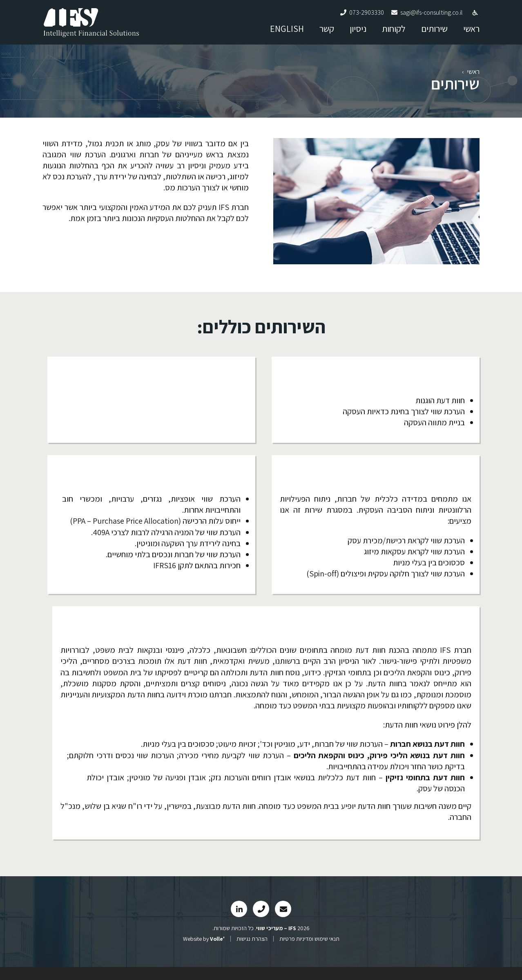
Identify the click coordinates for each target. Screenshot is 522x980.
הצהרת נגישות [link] (252, 952)
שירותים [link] (434, 32)
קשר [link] (327, 32)
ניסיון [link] (358, 32)
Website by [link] (204, 952)
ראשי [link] (471, 32)
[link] (91, 36)
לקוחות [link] (394, 32)
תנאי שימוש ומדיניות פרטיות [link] (309, 952)
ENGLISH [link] (287, 32)
